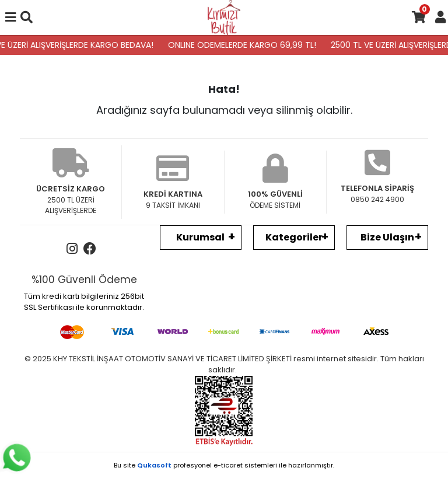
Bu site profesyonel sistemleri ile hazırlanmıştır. (224, 465)
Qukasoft (154, 465)
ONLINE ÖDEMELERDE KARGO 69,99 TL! (246, 45)
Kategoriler (294, 237)
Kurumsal (200, 237)
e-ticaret (228, 465)
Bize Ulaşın (387, 237)
